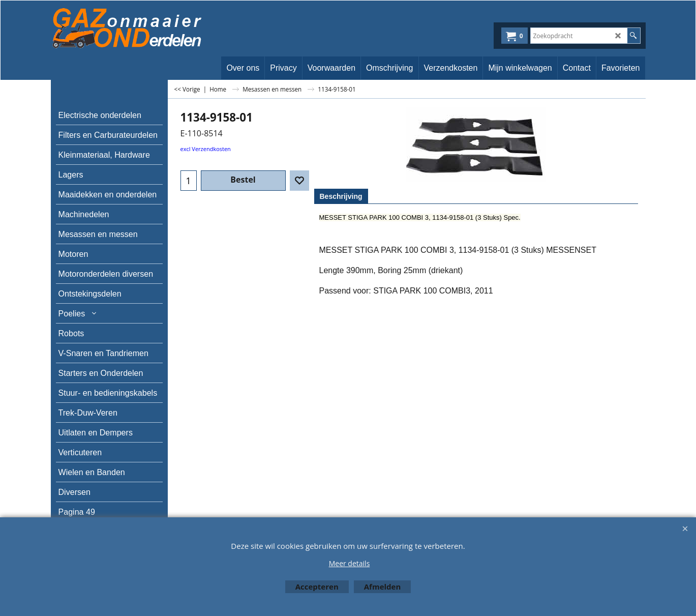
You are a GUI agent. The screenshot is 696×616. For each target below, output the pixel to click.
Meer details (350, 563)
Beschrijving (341, 196)
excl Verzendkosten (206, 149)
